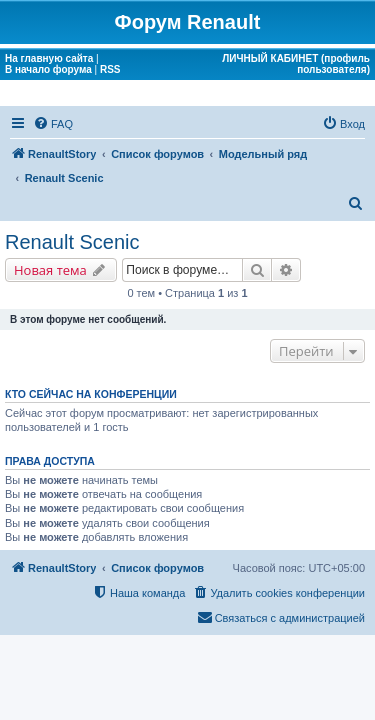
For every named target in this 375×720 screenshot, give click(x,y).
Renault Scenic (72, 242)
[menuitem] (53, 124)
